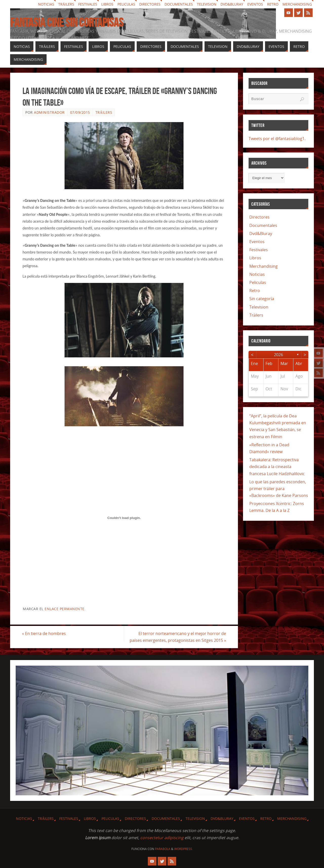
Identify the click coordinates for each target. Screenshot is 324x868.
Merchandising (297, 4)
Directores (150, 4)
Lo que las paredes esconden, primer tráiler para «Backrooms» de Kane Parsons (279, 489)
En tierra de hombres (44, 633)
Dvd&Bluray (232, 4)
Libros (107, 4)
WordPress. (184, 849)
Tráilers (66, 4)
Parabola (163, 849)
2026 (278, 355)
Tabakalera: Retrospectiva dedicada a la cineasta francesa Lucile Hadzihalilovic (277, 467)
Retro (273, 4)
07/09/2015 (80, 112)
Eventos (255, 4)
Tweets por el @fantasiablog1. (277, 139)
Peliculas (126, 4)
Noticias (46, 4)
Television (207, 4)
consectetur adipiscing (162, 838)
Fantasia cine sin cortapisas (67, 23)
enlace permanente (65, 609)
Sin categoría (262, 299)
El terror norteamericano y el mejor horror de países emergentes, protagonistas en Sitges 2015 (177, 637)
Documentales (179, 4)
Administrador (49, 112)
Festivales (88, 4)
